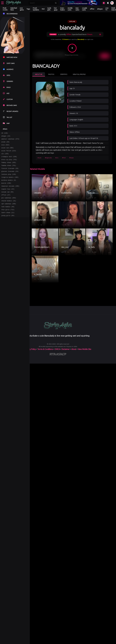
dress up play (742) (9, 163)
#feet (64, 158)
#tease (71, 158)
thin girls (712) (8, 219)
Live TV (107, 9)
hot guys (56, 9)
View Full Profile (79, 74)
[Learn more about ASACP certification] (61, 355)
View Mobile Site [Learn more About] (85, 349)
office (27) (6, 202)
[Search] (42, 3)
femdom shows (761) (9, 169)
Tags (28, 9)
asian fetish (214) (9, 153)
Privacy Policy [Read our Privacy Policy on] (30, 349)
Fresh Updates (36, 9)
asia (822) (5, 147)
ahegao (100, 9)
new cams (77, 9)
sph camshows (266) (9, 212)
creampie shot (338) (9, 160)
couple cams (85, 9)
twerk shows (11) (8, 222)
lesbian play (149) (9, 179)
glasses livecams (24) (10, 176)
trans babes (63, 9)
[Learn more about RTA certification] (53, 355)
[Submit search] (56, 3)
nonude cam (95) (7, 199)
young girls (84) (8, 225)
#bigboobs (48, 158)
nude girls (49, 9)
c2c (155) (5, 156)
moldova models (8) (9, 186)
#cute (39, 158)
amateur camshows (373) (10, 140)
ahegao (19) (6, 137)
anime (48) (5, 143)
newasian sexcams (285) (10, 192)
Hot (43, 9)
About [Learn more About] (74, 349)
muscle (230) (6, 189)
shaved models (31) (9, 209)
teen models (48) (8, 215)
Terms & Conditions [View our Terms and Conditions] (45, 349)
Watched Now (14, 9)
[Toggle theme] (108, 3)
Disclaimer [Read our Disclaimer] (66, 349)
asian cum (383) (7, 150)
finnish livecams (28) (10, 173)
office (92, 9)
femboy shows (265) (9, 166)
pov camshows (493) (9, 206)
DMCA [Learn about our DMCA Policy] (57, 349)
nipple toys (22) (8, 196)
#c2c (57, 158)
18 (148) (5, 133)
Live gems (22, 9)
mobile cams (70, 9)
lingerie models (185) (10, 183)
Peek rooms (5, 9)
